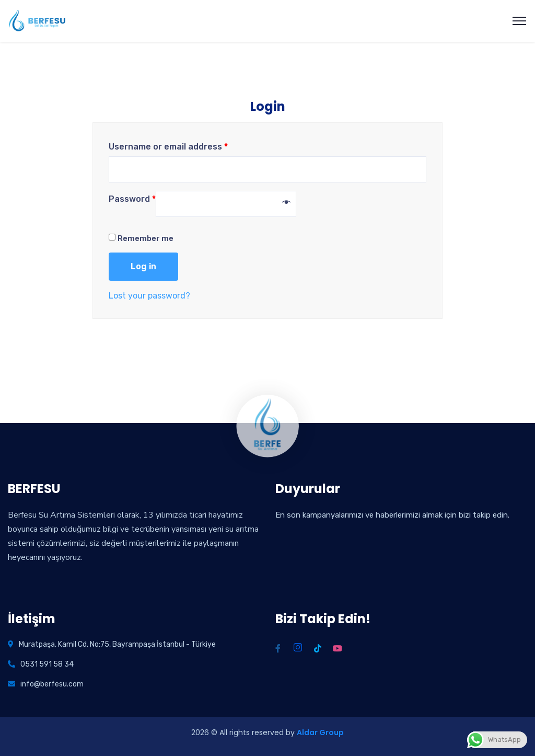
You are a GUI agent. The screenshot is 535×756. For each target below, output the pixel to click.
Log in (143, 266)
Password (132, 199)
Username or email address (168, 147)
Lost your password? (149, 296)
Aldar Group (320, 732)
